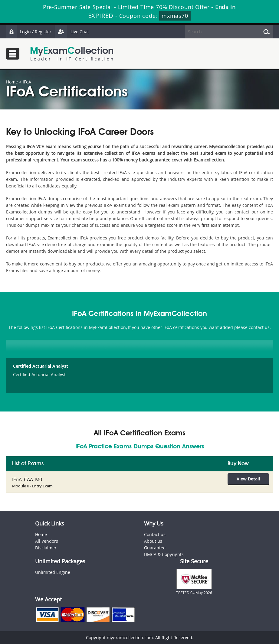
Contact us (155, 534)
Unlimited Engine (53, 572)
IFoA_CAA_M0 (27, 480)
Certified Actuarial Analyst (41, 366)
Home (12, 82)
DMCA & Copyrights (164, 554)
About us (153, 541)
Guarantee (155, 548)
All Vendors (47, 541)
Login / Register (29, 32)
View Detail (248, 479)
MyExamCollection (72, 54)
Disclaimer (46, 548)
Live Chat (72, 32)
